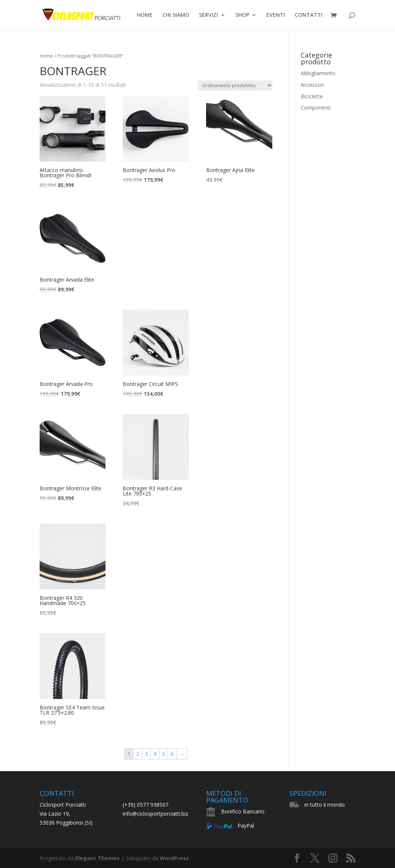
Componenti (316, 108)
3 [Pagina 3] (146, 754)
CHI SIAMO (176, 15)
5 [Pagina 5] (163, 754)
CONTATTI (309, 15)
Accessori (312, 85)
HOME (145, 15)
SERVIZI (209, 15)
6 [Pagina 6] (172, 754)
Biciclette (312, 96)
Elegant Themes (97, 858)
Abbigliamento (318, 73)
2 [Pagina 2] (138, 754)
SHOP (242, 15)
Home (46, 56)
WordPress (174, 858)
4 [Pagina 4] (155, 754)
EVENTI (276, 15)
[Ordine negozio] (235, 85)
